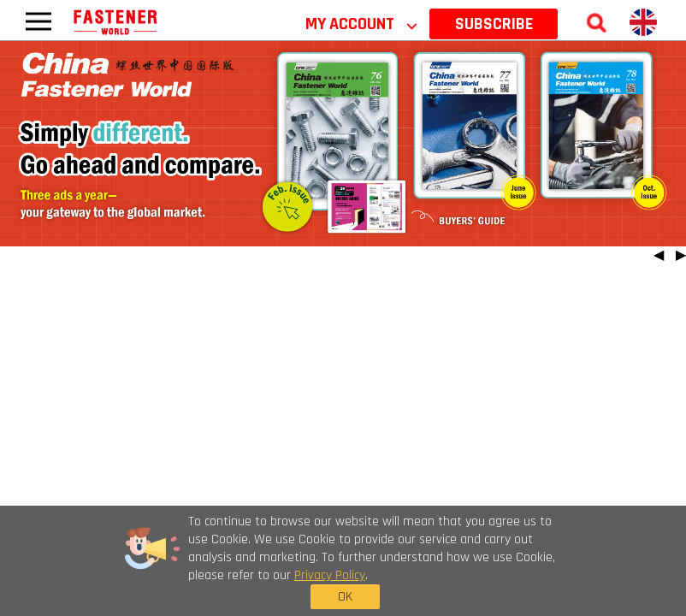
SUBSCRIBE (494, 24)
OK (529, 564)
